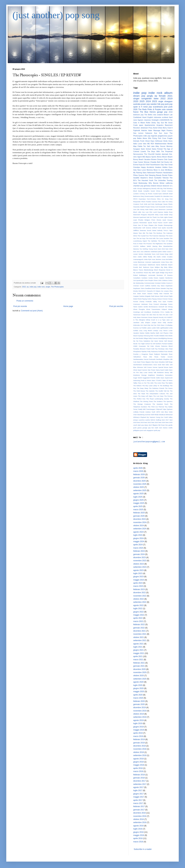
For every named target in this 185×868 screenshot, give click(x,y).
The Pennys (168, 396)
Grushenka (156, 312)
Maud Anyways (138, 336)
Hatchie (144, 130)
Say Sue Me (162, 123)
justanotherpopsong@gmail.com (149, 442)
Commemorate (149, 283)
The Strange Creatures (142, 404)
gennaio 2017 (139, 810)
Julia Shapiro (145, 323)
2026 (135, 109)
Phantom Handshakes (164, 173)
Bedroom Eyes (148, 267)
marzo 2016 (138, 842)
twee (156, 98)
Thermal (161, 407)
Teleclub (166, 178)
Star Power (151, 370)
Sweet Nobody (157, 230)
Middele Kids (164, 336)
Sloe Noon (155, 362)
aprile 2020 (138, 695)
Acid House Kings (162, 254)
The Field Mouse (139, 391)
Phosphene (137, 351)
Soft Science (147, 228)
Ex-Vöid (146, 165)
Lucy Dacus (163, 330)
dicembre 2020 (139, 669)
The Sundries (168, 244)
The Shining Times (146, 401)
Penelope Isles (163, 349)
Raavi (151, 354)
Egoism (140, 120)
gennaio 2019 (139, 743)
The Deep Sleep (142, 388)
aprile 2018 (138, 768)
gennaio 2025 (139, 516)
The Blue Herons (148, 112)
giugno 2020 (138, 688)
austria (148, 420)
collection (147, 252)
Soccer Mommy (166, 146)
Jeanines (147, 120)
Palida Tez (142, 146)
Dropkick (157, 196)
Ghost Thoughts (139, 309)
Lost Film (149, 212)
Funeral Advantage (160, 304)
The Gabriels (150, 391)
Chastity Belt (155, 162)
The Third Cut (153, 407)
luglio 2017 (138, 790)
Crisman (136, 286)
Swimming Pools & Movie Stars (144, 380)
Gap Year (164, 165)
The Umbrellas (160, 180)
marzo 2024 (138, 548)
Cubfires (148, 286)
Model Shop (168, 215)
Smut (155, 365)
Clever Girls (157, 280)
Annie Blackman (139, 262)
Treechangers (151, 409)
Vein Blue (164, 412)
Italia (135, 144)
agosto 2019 (138, 720)
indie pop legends (150, 136)
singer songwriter (143, 98)
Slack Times (141, 362)
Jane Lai (169, 320)
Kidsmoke (137, 325)
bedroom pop (138, 115)
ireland (153, 186)
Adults (140, 257)
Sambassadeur (138, 359)
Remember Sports (146, 223)
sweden (154, 104)
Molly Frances (153, 338)
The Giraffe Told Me (162, 391)
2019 (170, 98)
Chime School (161, 191)
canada (169, 109)
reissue (159, 186)
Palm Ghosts (155, 346)
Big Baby (164, 267)
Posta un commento (25, 301)
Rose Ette (148, 357)
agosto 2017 (138, 787)
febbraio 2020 (139, 701)
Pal (148, 346)
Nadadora (147, 341)
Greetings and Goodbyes (142, 312)
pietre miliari (162, 252)
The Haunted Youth (145, 180)
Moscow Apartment (140, 217)
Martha (153, 333)
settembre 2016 (140, 822)
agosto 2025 (138, 494)
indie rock (41, 287)
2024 (148, 101)
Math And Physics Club (164, 333)
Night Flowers (167, 130)
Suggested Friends (149, 378)
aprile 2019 (138, 733)
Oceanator (142, 346)
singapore (150, 430)
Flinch (143, 202)
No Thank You (155, 217)
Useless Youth (150, 412)
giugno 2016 (138, 832)
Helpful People (145, 207)
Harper (144, 315)
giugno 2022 (138, 612)
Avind (155, 128)
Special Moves (163, 367)
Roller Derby (151, 123)
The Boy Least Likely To (151, 386)
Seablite (136, 178)
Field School (164, 296)
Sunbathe (158, 178)
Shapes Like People (155, 225)
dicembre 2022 (139, 593)
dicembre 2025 (139, 481)
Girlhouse (159, 141)
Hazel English (148, 117)
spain (136, 107)
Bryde (140, 191)
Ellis (150, 138)
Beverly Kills (156, 188)
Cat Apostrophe (139, 280)
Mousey (170, 338)
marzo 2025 (138, 510)
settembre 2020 (140, 679)
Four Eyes (162, 302)
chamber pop (138, 186)
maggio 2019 (139, 730)
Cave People (149, 280)
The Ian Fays (141, 238)
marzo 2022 (138, 621)
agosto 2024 (138, 532)
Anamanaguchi (138, 259)
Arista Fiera (165, 262)
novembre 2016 (140, 816)
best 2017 (165, 420)
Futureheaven (155, 165)
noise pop (147, 107)
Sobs (167, 365)
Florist (140, 299)
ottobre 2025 (139, 487)
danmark (165, 154)
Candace (144, 278)
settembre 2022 (140, 602)
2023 (155, 101)
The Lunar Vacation (163, 238)
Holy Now (137, 170)
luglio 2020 (138, 685)
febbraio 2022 (139, 624)
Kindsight (155, 120)
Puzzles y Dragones (141, 354)
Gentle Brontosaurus (151, 307)
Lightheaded (164, 328)
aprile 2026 (138, 468)
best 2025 (169, 422)
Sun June (163, 133)
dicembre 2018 (139, 746)
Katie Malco (149, 209)
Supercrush (169, 378)
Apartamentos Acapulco (154, 125)
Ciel (162, 162)
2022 (24, 287)
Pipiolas (144, 351)
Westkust (162, 415)
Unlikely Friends (139, 412)
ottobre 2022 (139, 599)
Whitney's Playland (140, 417)
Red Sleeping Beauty (153, 175)
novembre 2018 (140, 749)
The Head (141, 394)
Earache (150, 291)
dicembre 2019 (139, 707)
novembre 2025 (140, 484)
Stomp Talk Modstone (156, 372)
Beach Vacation (145, 159)
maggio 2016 (139, 835)
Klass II (163, 325)
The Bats (149, 233)
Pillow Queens (139, 175)
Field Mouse (155, 296)
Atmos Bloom (162, 157)
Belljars (157, 267)
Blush (135, 191)
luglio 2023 (138, 573)
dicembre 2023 (139, 557)
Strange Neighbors (148, 375)
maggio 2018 (139, 765)
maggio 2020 (139, 692)
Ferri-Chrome (151, 199)
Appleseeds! (156, 262)
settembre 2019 (140, 717)
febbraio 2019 (139, 739)
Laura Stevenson (160, 209)
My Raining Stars (140, 173)
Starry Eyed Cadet (162, 370)
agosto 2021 (138, 644)
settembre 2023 (140, 567)
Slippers (148, 362)
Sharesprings (168, 225)
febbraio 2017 (139, 806)
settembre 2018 (140, 755)
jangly (150, 96)
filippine (155, 425)
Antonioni (148, 262)
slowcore (166, 186)
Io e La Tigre (161, 320)
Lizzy (141, 330)
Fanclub (166, 294)
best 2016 (161, 249)
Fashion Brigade (145, 296)
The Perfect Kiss (139, 399)
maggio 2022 (139, 615)
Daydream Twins (139, 288)
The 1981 (150, 383)
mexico (165, 428)
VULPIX (136, 246)
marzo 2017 (138, 803)
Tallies (135, 383)
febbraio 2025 (139, 513)
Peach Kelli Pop (152, 349)
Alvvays (140, 188)
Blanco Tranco (138, 270)
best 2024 (162, 422)
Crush (142, 286)
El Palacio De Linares (161, 291)
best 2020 (169, 249)
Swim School (146, 149)
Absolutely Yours (150, 254)
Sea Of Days (143, 225)
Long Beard (148, 330)
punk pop (169, 104)
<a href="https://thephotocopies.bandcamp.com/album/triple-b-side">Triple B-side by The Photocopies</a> (68, 199)
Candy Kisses (153, 278)
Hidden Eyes (167, 167)
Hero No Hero (158, 315)
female (162, 96)
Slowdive (162, 362)
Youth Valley (168, 417)
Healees (158, 167)
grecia (140, 428)
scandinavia (158, 107)
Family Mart (158, 294)
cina (142, 252)
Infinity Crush (150, 320)
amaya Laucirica (139, 420)
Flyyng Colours (157, 299)
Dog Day (169, 288)
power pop (145, 104)
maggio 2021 (139, 653)
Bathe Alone (142, 138)
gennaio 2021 (139, 666)
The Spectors (168, 401)
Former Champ (139, 302)
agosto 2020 (138, 682)
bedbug (159, 420)
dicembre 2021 (139, 631)
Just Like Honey (139, 209)
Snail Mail (161, 365)
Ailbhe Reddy (147, 257)
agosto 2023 (138, 570)
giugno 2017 (138, 794)
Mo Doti (136, 338)
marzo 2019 (138, 736)
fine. (171, 154)
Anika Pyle (147, 259)
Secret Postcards (150, 359)
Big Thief (163, 188)
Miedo (170, 336)
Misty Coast (159, 215)
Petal (171, 349)
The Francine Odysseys (157, 236)
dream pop (139, 96)
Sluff (167, 362)
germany (147, 186)
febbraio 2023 (139, 589)
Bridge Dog (164, 273)
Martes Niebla (145, 333)
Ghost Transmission (153, 309)
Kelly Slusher (168, 323)
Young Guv (160, 417)
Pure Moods (168, 351)
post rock (143, 430)
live (153, 428)
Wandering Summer (144, 415)
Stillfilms (136, 230)
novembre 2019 (140, 711)
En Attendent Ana (167, 196)
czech (135, 425)
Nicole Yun (137, 344)
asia (164, 109)
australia (137, 104)
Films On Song (163, 199)
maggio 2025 (139, 503)
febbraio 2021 (139, 663)
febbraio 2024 (139, 551)
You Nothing (144, 249)
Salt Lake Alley (153, 146)
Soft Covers (148, 367)
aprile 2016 (138, 838)
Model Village (143, 338)
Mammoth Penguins (140, 215)
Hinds (165, 141)
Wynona (136, 249)
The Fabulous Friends (157, 388)
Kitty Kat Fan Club (154, 325)
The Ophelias (152, 241)
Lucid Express (158, 212)
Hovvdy (161, 317)
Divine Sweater (161, 288)
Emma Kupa (138, 165)
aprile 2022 (138, 618)
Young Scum (153, 249)
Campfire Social (149, 191)
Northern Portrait (161, 344)
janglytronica (163, 136)
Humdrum (169, 207)
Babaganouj (147, 188)
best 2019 (140, 422)
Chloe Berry (162, 128)
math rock (158, 428)
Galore (140, 307)
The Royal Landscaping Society (158, 399)
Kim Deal (144, 325)
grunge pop (147, 428)
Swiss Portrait (157, 149)
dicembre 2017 (139, 781)
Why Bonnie (153, 183)
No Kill (153, 344)
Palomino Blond (167, 346)
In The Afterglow (139, 320)
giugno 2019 (138, 727)
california (169, 183)
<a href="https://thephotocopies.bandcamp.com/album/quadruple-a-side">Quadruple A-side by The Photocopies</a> (68, 176)
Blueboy (170, 188)
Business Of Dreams (165, 275)
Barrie (158, 265)
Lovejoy (155, 330)
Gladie (170, 309)
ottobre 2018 (139, 752)
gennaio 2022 (139, 628)
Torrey (135, 409)
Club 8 (170, 128)
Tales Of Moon (167, 380)
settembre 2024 (140, 529)
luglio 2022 (138, 609)
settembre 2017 (140, 784)
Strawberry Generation (164, 375)
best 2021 (137, 252)
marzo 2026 (138, 471)
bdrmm (153, 420)
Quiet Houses (168, 220)
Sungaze (137, 149)
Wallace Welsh (145, 246)
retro (135, 157)
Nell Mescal (168, 341)
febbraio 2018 (139, 775)
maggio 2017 (139, 797)
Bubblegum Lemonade (147, 275)
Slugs (171, 362)
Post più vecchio (116, 306)
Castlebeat (137, 117)
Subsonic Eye (151, 133)
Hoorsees (144, 317)
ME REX (151, 144)
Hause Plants (168, 204)
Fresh (142, 141)
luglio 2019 (138, 723)
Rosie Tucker (160, 357)
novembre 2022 (140, 596)
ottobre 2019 (139, 714)
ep (28, 287)
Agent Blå (141, 157)
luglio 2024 (138, 535)
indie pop (33, 287)
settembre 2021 (140, 640)
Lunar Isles (142, 144)
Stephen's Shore (147, 178)
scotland (165, 117)
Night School (145, 344)
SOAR (165, 223)
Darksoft (165, 194)
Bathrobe (164, 265)
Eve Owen (137, 294)
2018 (171, 112)
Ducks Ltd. (168, 162)
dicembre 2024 (139, 519)
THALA (166, 230)
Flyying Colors (147, 299)
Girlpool (164, 309)
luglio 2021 (138, 647)
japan (141, 125)
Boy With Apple (154, 273)
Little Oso (141, 212)
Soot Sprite (162, 228)
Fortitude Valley (151, 302)
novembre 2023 (140, 561)
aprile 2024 (138, 545)
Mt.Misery (169, 170)
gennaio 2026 (139, 478)
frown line (164, 425)
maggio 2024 (139, 542)
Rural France (158, 223)
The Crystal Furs (143, 236)
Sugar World (138, 378)
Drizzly (136, 291)
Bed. (141, 267)
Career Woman (144, 162)
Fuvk (141, 204)
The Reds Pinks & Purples (150, 109)
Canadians (137, 278)
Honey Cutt (154, 207)
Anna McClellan (167, 259)
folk (159, 425)
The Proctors (148, 244)
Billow (170, 267)
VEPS (158, 412)
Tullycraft (159, 409)
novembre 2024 (140, 522)
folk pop (161, 104)
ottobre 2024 (139, 526)
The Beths (148, 115)
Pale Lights (164, 217)
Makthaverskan (161, 144)
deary (146, 425)
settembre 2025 (140, 490)
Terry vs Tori (142, 383)
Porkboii (161, 351)
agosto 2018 (138, 759)
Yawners (152, 417)
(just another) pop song (56, 15)
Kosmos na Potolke (140, 328)
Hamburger (159, 204)
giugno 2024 (138, 538)
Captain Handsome (166, 278)
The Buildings (164, 386)
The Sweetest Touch (160, 404)
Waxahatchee (168, 246)
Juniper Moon (157, 323)
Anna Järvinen (156, 259)
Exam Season (147, 294)
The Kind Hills (151, 238)
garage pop (162, 112)
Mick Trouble (155, 336)
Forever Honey (167, 299)
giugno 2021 (138, 650)
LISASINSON (165, 120)
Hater (150, 130)
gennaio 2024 (139, 554)
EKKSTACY (142, 291)
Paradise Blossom (139, 349)
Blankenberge (149, 270)
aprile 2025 (138, 506)
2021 (170, 96)
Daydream (169, 286)
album (168, 93)
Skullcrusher (137, 228)
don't (150, 425)
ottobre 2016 (139, 819)
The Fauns (169, 388)
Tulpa (164, 409)
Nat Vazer (155, 341)
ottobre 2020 (139, 676)
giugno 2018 (138, 762)
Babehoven (152, 265)
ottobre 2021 (139, 637)
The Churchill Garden (153, 154)
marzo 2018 (138, 771)
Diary (142, 196)
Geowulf (161, 307)
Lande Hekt (156, 328)
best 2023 (155, 422)
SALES (170, 357)
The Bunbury (158, 233)
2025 (142, 101)
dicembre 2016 (139, 813)
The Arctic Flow (160, 383)
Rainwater (164, 354)
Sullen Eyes (160, 378)
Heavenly (136, 207)
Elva (171, 291)
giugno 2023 (138, 577)
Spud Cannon (143, 370)
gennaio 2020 (139, 704)
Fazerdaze (142, 199)
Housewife (162, 207)
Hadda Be (169, 312)
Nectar (161, 341)
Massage (157, 130)
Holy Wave (137, 317)
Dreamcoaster (149, 196)
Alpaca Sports (151, 157)
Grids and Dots (149, 204)
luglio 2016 (138, 829)
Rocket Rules (167, 175)
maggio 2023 (139, 580)
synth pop (157, 430)
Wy (148, 417)
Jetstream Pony (146, 128)
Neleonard (151, 173)
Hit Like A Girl (168, 315)
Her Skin (149, 315)
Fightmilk (137, 130)
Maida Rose (168, 212)
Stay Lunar (144, 372)
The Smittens (158, 401)
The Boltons (137, 386)
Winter (162, 183)
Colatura (165, 280)
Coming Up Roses (146, 194)
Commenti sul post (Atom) (32, 311)
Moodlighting (162, 338)
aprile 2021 (138, 656)
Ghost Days (150, 141)
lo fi (140, 107)
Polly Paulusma (152, 351)
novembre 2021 (140, 634)
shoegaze (168, 101)
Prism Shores (156, 220)
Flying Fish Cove (159, 138)
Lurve (144, 170)
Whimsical (169, 415)
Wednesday (143, 183)
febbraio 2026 (139, 474)
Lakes (149, 328)
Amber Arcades (167, 257)
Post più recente (20, 306)
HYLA (162, 312)
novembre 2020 (140, 672)
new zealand (158, 115)
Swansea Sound (145, 230)
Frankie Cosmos (152, 202)
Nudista (170, 344)
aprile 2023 (138, 583)
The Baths (169, 383)
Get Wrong (169, 307)
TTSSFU (159, 380)
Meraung (147, 336)
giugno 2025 (138, 500)
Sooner (155, 367)
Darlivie (154, 286)
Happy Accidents (148, 167)
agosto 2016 (138, 826)
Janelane (136, 323)
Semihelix (159, 359)
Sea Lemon (138, 133)
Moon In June (159, 170)
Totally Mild (142, 409)
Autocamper (143, 265)
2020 (136, 101)
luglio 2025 (138, 497)
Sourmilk (170, 228)
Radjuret (157, 354)
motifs (170, 428)
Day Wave (161, 286)
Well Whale (155, 415)
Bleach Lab (168, 115)
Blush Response (160, 270)
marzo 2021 (138, 660)
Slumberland (137, 365)
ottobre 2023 (139, 564)
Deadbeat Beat (150, 288)
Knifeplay (169, 325)
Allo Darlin (157, 257)
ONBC (135, 346)
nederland (154, 252)
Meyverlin (151, 215)
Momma (150, 170)
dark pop (141, 425)
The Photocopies (57, 287)
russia (169, 252)
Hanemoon (137, 315)
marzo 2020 (138, 698)
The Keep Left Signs (145, 396)
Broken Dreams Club (159, 159)
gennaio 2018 (139, 778)
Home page (68, 306)
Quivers (136, 223)
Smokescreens (147, 365)
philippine (136, 430)
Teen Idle (142, 233)
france (136, 112)
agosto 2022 (138, 605)
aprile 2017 (138, 800)
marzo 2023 (138, 586)
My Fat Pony (138, 341)
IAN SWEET (168, 317)
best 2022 (148, 422)
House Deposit (153, 317)
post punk (168, 107)
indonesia (157, 117)
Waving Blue (157, 246)
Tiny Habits (169, 407)
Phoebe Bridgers (144, 220)
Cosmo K (169, 283)
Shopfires (166, 359)
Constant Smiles (160, 283)
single (48, 287)
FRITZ (135, 199)
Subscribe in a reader (143, 849)
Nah (148, 217)
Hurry (170, 141)
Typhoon (170, 409)
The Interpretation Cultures (156, 394)
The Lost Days (158, 396)
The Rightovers (158, 244)
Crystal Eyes (157, 194)
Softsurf (155, 228)
